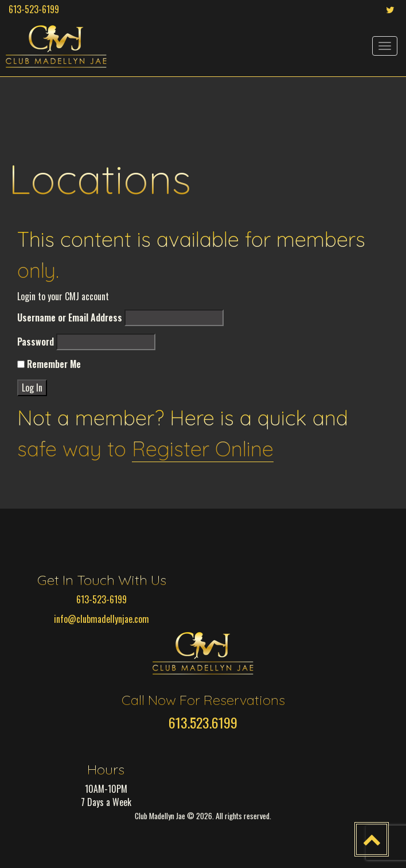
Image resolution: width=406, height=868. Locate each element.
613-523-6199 (34, 9)
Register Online (203, 449)
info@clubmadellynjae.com (101, 619)
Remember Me (49, 364)
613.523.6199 (203, 722)
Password (36, 342)
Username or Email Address (70, 318)
